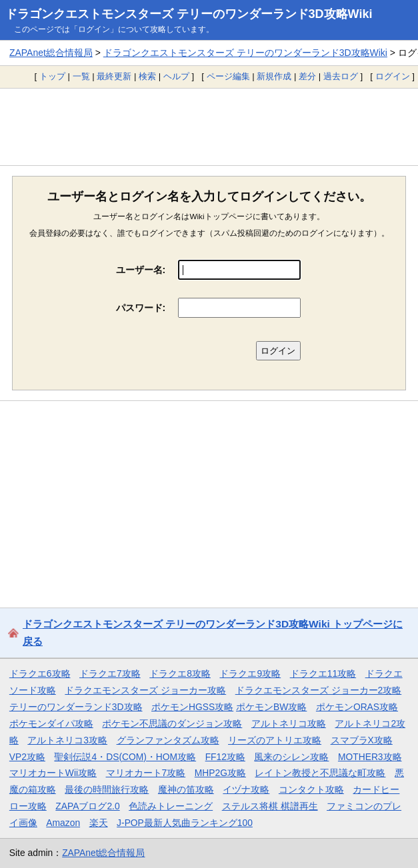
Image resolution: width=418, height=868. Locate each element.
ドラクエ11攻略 (323, 673)
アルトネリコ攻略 (289, 723)
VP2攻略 (27, 757)
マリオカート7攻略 (146, 773)
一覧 (81, 76)
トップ (52, 76)
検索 (147, 76)
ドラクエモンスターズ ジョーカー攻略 (145, 690)
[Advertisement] (209, 127)
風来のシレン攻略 (291, 757)
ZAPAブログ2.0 (87, 806)
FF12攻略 (225, 757)
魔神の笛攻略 (186, 789)
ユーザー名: (141, 270)
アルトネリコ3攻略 (67, 740)
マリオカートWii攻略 (53, 773)
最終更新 (114, 76)
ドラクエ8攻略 (180, 673)
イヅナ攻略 (246, 789)
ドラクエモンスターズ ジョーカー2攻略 (319, 690)
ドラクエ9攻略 (250, 673)
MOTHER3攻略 (370, 757)
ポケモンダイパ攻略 (51, 723)
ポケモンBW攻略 (271, 707)
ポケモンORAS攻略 (357, 707)
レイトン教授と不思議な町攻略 (320, 773)
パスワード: (141, 308)
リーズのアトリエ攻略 (275, 740)
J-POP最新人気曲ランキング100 (185, 823)
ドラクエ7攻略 (110, 673)
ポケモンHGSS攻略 (192, 707)
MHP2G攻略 (220, 773)
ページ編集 (228, 76)
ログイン (393, 76)
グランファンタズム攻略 (168, 740)
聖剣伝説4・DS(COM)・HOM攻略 (125, 757)
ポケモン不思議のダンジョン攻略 (172, 723)
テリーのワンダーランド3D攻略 (76, 707)
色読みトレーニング (171, 806)
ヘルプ (176, 76)
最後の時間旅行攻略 (107, 789)
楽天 (99, 823)
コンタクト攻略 (311, 789)
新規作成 (274, 76)
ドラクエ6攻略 (40, 673)
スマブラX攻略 (362, 740)
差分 (307, 76)
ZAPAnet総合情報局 (51, 53)
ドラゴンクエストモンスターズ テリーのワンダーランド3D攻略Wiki (189, 14)
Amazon (63, 823)
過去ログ (341, 76)
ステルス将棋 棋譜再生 (270, 806)
